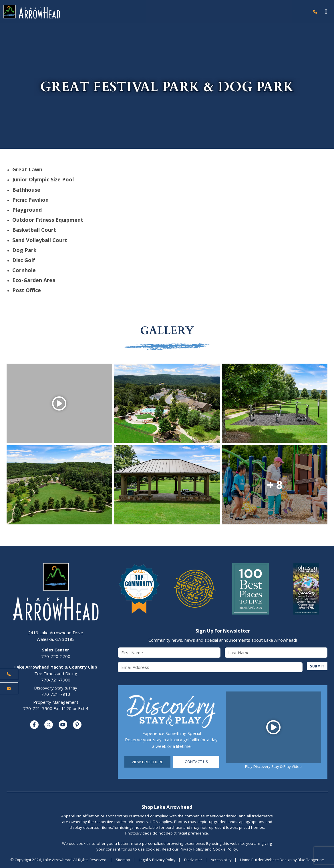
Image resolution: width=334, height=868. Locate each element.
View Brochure (147, 762)
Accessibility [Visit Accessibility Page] (221, 860)
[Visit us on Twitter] (49, 725)
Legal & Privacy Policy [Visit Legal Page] (157, 860)
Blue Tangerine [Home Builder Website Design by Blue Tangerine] (311, 860)
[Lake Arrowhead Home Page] (155, 12)
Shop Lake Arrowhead (167, 807)
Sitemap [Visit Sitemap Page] (123, 860)
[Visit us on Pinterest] (77, 725)
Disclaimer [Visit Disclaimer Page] (193, 860)
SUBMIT (316, 667)
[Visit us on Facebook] (34, 725)
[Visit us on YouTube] (63, 725)
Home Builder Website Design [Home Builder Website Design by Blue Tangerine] (266, 860)
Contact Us (196, 762)
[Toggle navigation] (326, 12)
